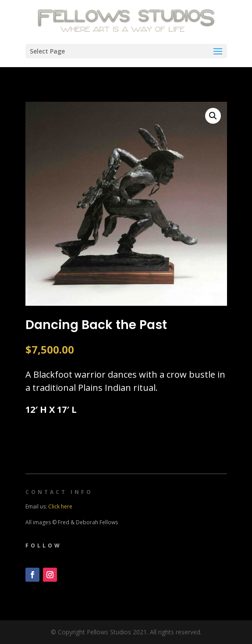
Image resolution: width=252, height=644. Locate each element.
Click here (60, 506)
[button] (213, 116)
